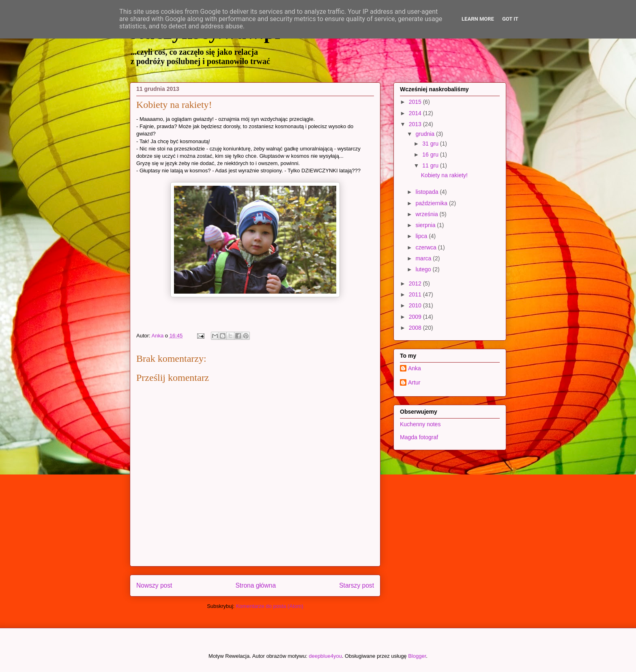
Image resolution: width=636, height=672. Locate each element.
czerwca (427, 247)
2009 (416, 317)
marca (424, 258)
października (432, 203)
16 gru (431, 155)
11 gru (431, 165)
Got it (510, 19)
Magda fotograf (419, 437)
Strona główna (256, 585)
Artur (414, 382)
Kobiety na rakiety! (444, 175)
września (427, 214)
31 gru (431, 144)
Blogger (417, 656)
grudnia (426, 134)
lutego (424, 269)
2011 (416, 294)
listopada (428, 192)
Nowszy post (154, 585)
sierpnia (426, 225)
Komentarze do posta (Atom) (270, 606)
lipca (422, 236)
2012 (416, 283)
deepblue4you (325, 656)
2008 (416, 328)
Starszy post (357, 585)
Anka (415, 368)
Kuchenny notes (420, 424)
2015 (416, 102)
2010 (416, 305)
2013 (416, 124)
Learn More (478, 19)
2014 (416, 113)
